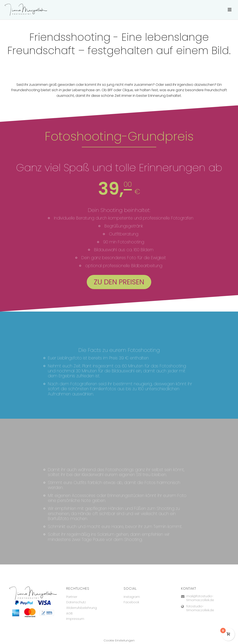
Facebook (131, 602)
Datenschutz (76, 602)
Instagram (132, 597)
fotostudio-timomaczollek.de (200, 608)
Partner (72, 597)
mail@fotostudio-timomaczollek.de (200, 598)
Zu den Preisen (119, 282)
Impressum (75, 619)
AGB (69, 613)
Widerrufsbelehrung (82, 608)
